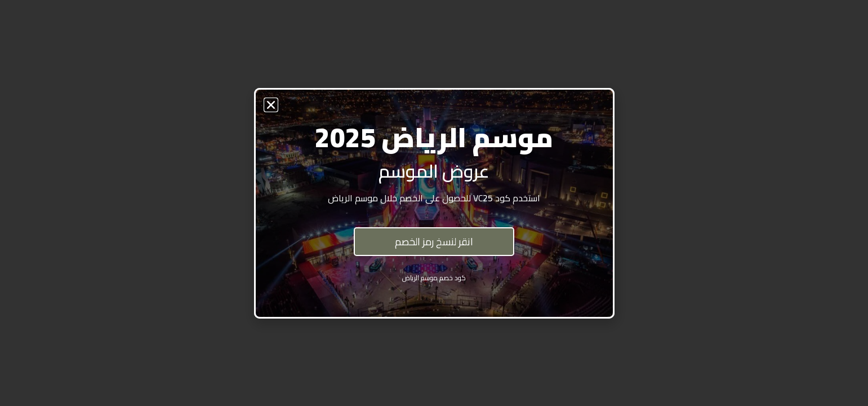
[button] (271, 105)
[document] (434, 203)
